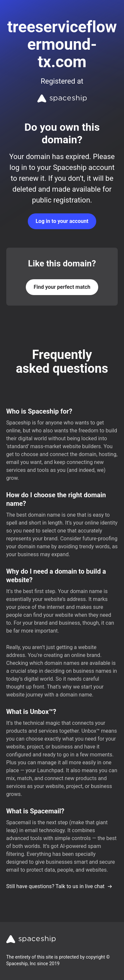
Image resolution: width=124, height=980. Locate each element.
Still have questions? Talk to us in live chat (59, 886)
